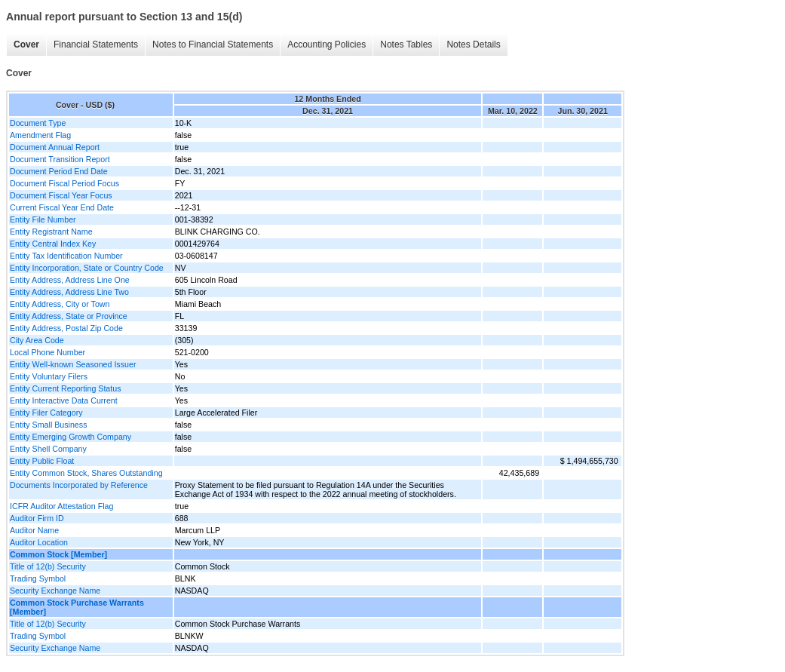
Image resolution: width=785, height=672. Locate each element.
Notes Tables (406, 44)
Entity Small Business (48, 425)
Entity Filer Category (46, 413)
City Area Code (37, 340)
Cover (26, 44)
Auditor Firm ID (37, 518)
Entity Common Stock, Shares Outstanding (86, 473)
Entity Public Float (42, 461)
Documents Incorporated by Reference (79, 485)
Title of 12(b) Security (48, 566)
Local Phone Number (48, 352)
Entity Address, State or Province (69, 316)
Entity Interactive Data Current (64, 400)
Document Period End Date (59, 171)
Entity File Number (43, 219)
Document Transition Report (60, 159)
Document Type (38, 123)
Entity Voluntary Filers (49, 376)
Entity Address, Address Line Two (69, 292)
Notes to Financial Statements (213, 44)
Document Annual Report (55, 147)
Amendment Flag (40, 135)
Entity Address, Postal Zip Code (66, 328)
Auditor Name (34, 530)
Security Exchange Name (55, 591)
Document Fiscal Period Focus (64, 183)
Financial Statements (96, 44)
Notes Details (473, 44)
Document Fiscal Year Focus (61, 195)
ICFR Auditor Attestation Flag (61, 506)
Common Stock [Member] (58, 554)
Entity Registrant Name (51, 232)
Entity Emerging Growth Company (71, 437)
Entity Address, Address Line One (70, 280)
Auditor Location (39, 542)
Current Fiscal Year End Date (62, 207)
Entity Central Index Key (53, 244)
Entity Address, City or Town (60, 304)
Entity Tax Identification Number (66, 256)
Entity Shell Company (48, 449)
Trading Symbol (38, 578)
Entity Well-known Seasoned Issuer (73, 364)
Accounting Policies (327, 44)
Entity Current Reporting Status (65, 388)
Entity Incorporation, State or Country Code (87, 268)
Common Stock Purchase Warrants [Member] (77, 607)
